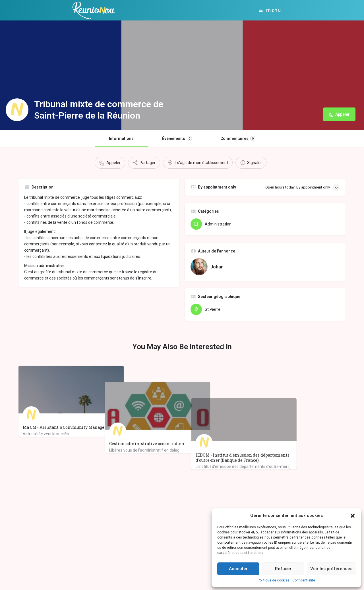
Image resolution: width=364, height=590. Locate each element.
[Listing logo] (17, 110)
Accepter (238, 569)
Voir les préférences (331, 569)
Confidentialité (304, 580)
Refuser (283, 569)
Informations (121, 138)
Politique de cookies (274, 580)
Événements (177, 138)
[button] (353, 516)
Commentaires (238, 138)
